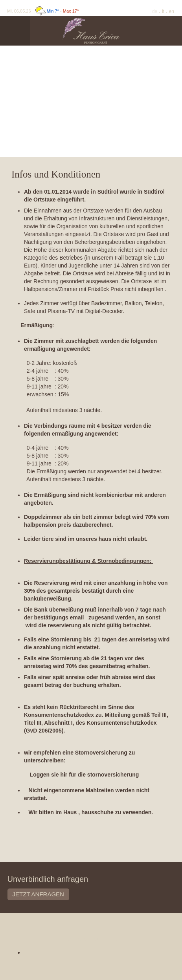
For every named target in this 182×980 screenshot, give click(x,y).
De (155, 11)
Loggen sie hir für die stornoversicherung (85, 775)
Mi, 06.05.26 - (43, 11)
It (164, 11)
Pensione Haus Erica (91, 939)
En (172, 11)
